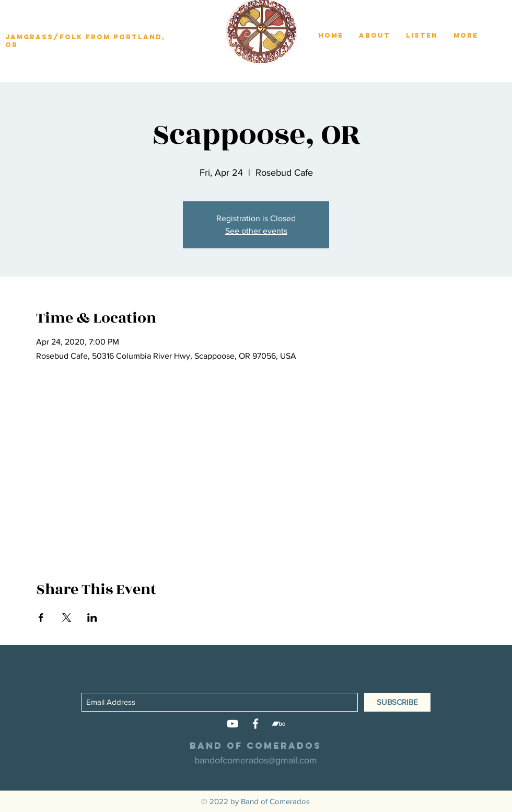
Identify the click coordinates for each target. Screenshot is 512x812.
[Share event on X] (67, 617)
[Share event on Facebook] (41, 617)
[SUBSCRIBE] (397, 702)
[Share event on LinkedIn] (92, 617)
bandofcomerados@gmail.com (256, 760)
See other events (256, 231)
